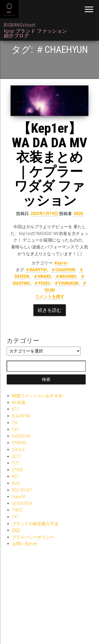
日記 (16, 530)
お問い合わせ (25, 544)
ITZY (16, 463)
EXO (15, 429)
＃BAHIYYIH (36, 270)
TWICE (17, 510)
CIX (15, 423)
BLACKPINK (21, 416)
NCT (15, 476)
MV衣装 (19, 403)
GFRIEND (19, 443)
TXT (15, 517)
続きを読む (50, 310)
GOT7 (16, 456)
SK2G (78, 214)
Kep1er (61, 263)
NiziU (16, 483)
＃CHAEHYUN (63, 270)
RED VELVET (22, 490)
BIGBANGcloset (20, 25)
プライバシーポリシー (33, 537)
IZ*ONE (18, 470)
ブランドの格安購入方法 (35, 524)
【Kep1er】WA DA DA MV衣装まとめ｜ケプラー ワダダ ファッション (49, 164)
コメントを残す (50, 297)
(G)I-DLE (18, 450)
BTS (15, 409)
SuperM (18, 497)
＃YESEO (42, 283)
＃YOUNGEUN (66, 283)
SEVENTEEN (22, 504)
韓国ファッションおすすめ (37, 396)
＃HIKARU (42, 276)
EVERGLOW (21, 436)
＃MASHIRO (66, 276)
